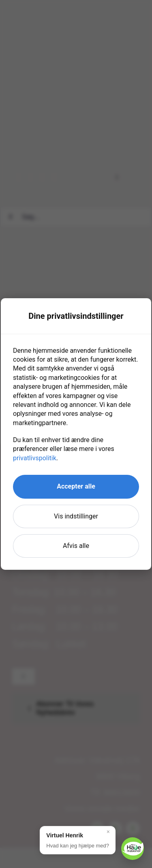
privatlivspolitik (35, 458)
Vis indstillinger (76, 516)
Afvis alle (76, 546)
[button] (78, 840)
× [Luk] (108, 832)
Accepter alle (76, 486)
